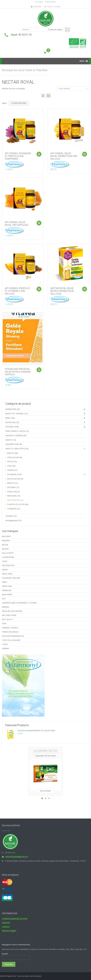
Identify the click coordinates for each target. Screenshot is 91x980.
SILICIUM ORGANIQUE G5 (13, 636)
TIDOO (5, 644)
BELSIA (5, 545)
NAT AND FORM (9, 615)
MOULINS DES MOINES (12, 611)
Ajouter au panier (37, 152)
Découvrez (45, 791)
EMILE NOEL (7, 574)
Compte (40, 2)
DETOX (10, 462)
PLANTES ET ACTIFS (16, 504)
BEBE (8, 418)
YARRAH (5, 648)
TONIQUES (12, 509)
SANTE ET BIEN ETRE (15, 449)
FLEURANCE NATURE (11, 578)
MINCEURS (12, 496)
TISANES (9, 516)
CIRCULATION (13, 457)
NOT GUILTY (7, 619)
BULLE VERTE (8, 553)
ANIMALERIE (11, 409)
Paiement (6, 923)
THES (9, 466)
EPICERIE (9, 427)
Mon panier (51, 2)
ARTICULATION (14, 479)
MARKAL (6, 607)
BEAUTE (11, 453)
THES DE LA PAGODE (11, 640)
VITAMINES (12, 474)
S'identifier (36, 7)
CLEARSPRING (8, 557)
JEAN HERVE (7, 594)
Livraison (6, 927)
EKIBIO (5, 570)
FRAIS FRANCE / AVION (15, 431)
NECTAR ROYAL (14, 500)
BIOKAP (5, 549)
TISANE (10, 470)
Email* (16, 956)
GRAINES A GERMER (14, 435)
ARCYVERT (6, 536)
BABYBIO (6, 541)
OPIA (4, 624)
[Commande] (73, 89)
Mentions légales (9, 931)
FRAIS (4, 582)
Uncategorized (11, 520)
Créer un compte (52, 7)
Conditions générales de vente (15, 919)
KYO (4, 599)
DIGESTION (12, 492)
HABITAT (9, 440)
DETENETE (12, 487)
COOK (5, 561)
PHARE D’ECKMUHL (10, 632)
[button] (82, 61)
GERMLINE (7, 590)
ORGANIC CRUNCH (10, 628)
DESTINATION (8, 565)
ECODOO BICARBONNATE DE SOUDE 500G (36, 731)
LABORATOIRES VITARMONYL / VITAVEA (19, 603)
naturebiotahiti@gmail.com (17, 857)
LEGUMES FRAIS (12, 444)
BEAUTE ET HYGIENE (14, 414)
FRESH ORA (7, 586)
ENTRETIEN (10, 422)
